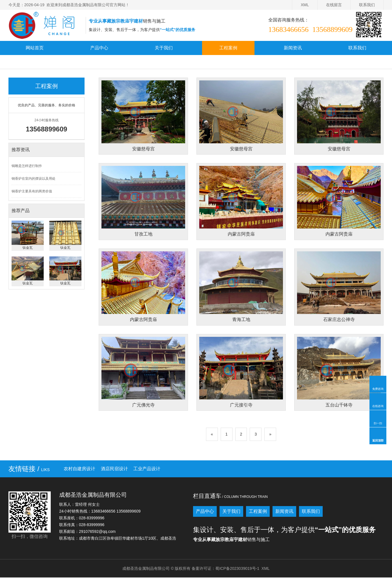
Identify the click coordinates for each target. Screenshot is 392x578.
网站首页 (35, 48)
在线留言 (334, 5)
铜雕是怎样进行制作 (27, 166)
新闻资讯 (293, 48)
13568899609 (332, 29)
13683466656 (288, 29)
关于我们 (164, 48)
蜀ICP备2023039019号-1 (237, 569)
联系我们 (367, 5)
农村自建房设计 (79, 469)
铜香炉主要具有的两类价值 (32, 191)
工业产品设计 (147, 469)
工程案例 (228, 48)
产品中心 (99, 48)
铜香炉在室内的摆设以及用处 (34, 179)
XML (305, 5)
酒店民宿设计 (114, 469)
